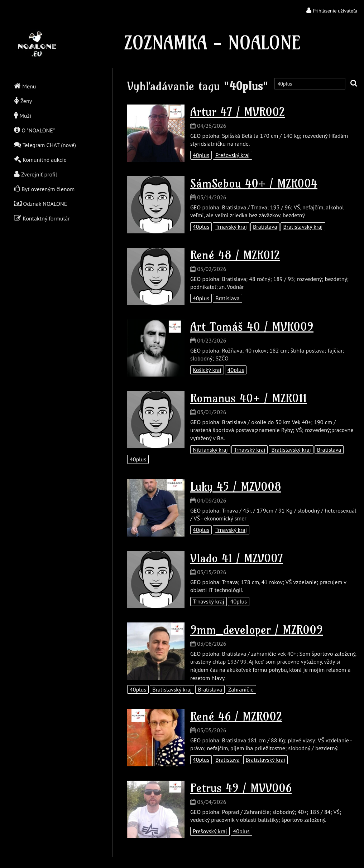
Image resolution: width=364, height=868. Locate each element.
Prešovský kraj (233, 155)
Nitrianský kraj (210, 450)
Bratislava (265, 227)
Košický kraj (207, 370)
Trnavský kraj (231, 227)
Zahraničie (241, 689)
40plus (201, 155)
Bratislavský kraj (303, 227)
